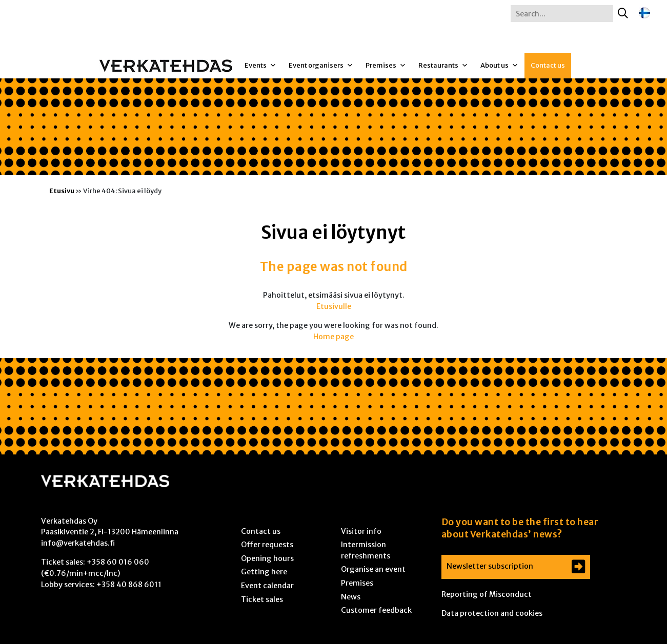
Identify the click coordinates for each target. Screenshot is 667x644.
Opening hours (267, 558)
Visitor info (361, 531)
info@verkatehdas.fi (78, 543)
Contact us (548, 65)
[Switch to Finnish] (644, 13)
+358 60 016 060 (118, 562)
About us (499, 66)
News (351, 597)
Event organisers (321, 66)
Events (260, 66)
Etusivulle (334, 306)
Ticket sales (262, 599)
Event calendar (267, 586)
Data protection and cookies (492, 613)
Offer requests (267, 545)
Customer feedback (376, 610)
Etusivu (62, 191)
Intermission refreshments (366, 550)
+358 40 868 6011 (129, 585)
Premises (386, 66)
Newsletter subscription (490, 566)
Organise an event (373, 569)
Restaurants (443, 66)
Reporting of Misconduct (487, 594)
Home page (333, 337)
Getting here (264, 572)
